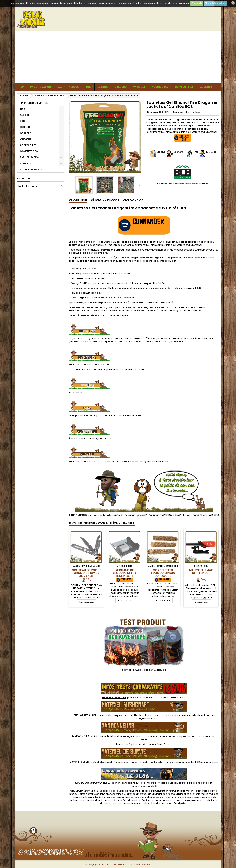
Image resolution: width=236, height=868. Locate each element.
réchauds (105, 515)
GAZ (60, 87)
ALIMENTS (206, 87)
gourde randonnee (145, 797)
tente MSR (152, 786)
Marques (24, 178)
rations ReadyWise (176, 803)
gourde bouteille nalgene (193, 783)
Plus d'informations (216, 3)
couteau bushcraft (195, 715)
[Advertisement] (118, 57)
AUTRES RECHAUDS (31, 169)
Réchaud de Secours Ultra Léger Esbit (125, 573)
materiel (143, 715)
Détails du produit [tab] (105, 200)
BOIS (88, 87)
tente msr (200, 794)
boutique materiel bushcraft (191, 791)
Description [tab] (78, 200)
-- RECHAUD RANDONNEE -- (36, 103)
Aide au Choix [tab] (133, 200)
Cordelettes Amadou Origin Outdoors (163, 573)
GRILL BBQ (121, 87)
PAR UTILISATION (41, 87)
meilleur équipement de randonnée (139, 744)
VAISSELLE (139, 87)
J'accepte (197, 3)
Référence (152, 112)
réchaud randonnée (122, 261)
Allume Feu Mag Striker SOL (201, 572)
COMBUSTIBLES (184, 87)
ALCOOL (74, 87)
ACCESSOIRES (160, 87)
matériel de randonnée (173, 697)
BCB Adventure (191, 112)
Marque (178, 112)
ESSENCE (103, 87)
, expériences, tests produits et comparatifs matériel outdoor (126, 783)
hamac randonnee (198, 736)
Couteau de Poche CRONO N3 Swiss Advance (86, 573)
